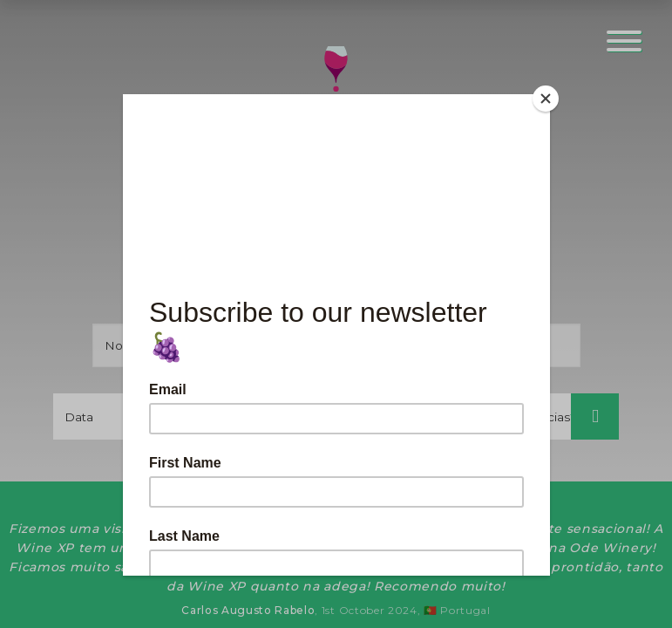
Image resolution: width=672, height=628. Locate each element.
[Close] (546, 99)
